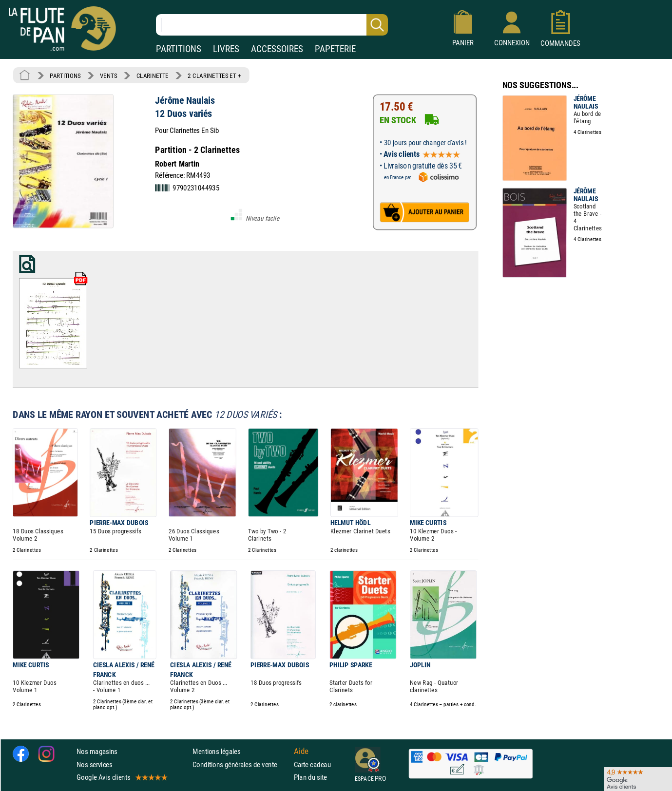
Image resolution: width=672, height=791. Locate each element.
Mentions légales (216, 751)
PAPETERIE (335, 49)
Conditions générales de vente (241, 764)
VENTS (108, 75)
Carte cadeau (312, 764)
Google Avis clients (121, 777)
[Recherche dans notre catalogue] (272, 25)
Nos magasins (97, 751)
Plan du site (310, 777)
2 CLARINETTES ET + (214, 75)
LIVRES (226, 49)
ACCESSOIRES (277, 49)
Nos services (94, 764)
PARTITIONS (179, 49)
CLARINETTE (153, 75)
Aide (301, 751)
